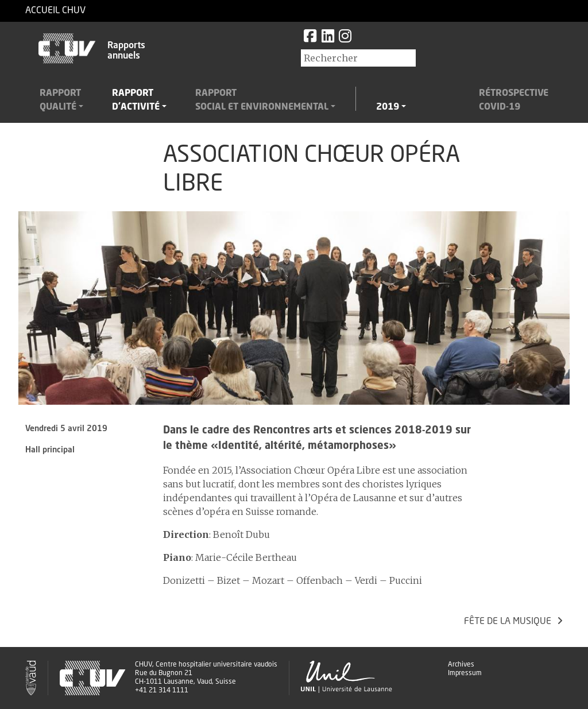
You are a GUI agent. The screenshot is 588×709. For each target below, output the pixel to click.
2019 (388, 107)
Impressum (465, 673)
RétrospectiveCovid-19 (514, 100)
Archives (461, 665)
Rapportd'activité (136, 100)
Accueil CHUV (55, 11)
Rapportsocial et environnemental (262, 100)
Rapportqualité (60, 100)
